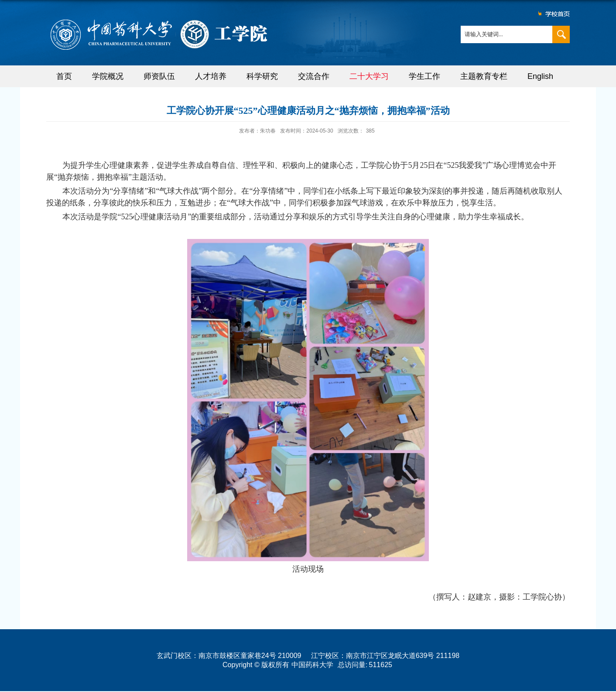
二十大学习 (369, 76)
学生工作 (424, 76)
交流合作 (314, 76)
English (540, 76)
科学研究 (262, 76)
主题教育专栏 (484, 76)
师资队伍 (159, 76)
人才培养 (211, 76)
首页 (64, 76)
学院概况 (108, 76)
